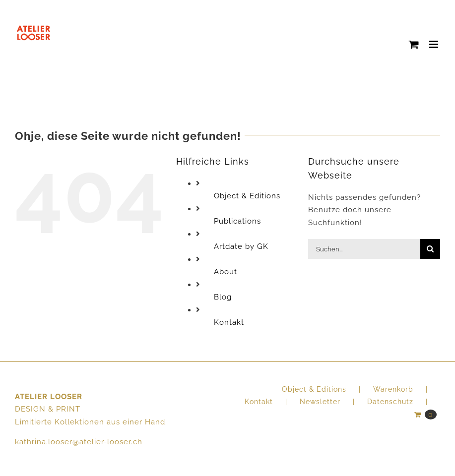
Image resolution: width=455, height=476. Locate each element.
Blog (223, 297)
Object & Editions (247, 196)
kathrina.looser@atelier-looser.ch (79, 442)
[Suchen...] (364, 249)
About (226, 272)
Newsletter (320, 402)
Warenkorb (393, 389)
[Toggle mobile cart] (414, 44)
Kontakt (229, 322)
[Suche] (430, 249)
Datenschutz (390, 402)
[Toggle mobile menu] (435, 44)
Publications (237, 221)
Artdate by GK (241, 246)
